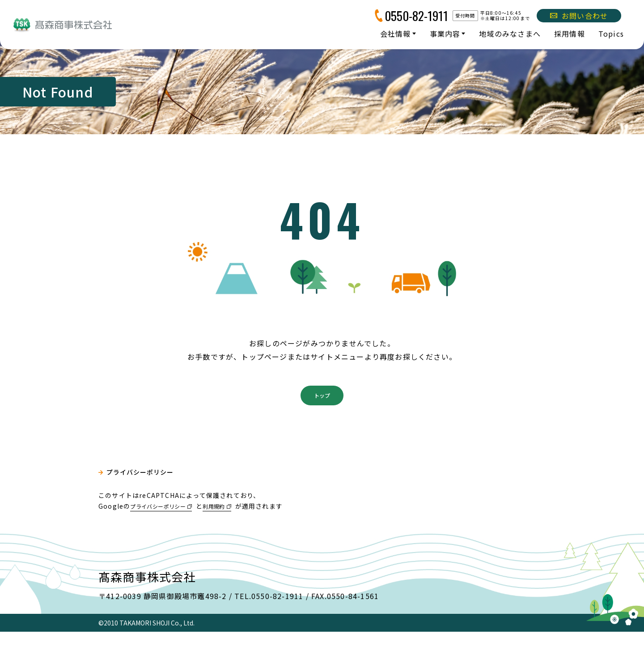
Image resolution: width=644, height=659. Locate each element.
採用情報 (570, 34)
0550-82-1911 (416, 16)
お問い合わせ (579, 16)
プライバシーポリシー (146, 502)
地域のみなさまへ (510, 34)
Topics (611, 34)
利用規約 (229, 533)
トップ (322, 420)
